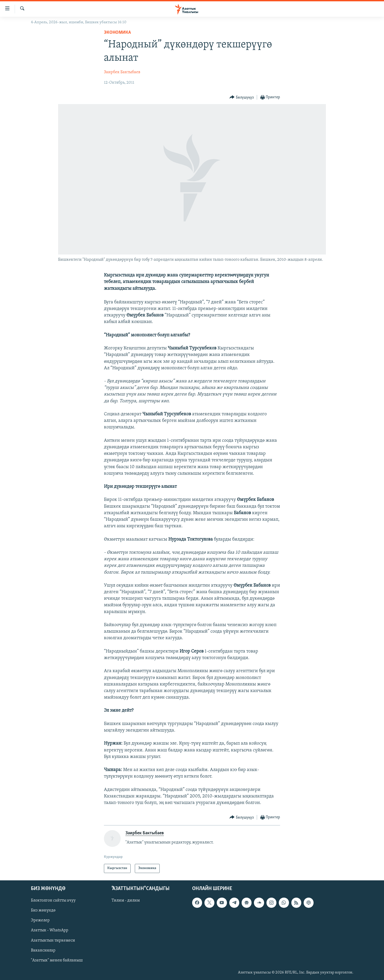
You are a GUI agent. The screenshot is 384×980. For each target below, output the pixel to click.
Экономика (117, 33)
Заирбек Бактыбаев (122, 72)
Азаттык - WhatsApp (50, 930)
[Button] (242, 97)
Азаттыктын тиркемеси (53, 940)
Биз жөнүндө (43, 910)
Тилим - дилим (126, 900)
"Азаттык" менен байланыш (57, 960)
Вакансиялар (43, 950)
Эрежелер (40, 920)
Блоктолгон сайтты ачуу (53, 900)
